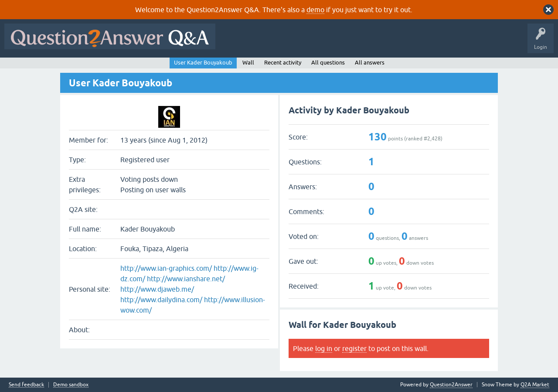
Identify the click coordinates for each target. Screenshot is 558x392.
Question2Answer (451, 385)
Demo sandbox (71, 385)
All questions (328, 63)
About (488, 43)
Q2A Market (535, 385)
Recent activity (283, 63)
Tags (367, 43)
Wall (248, 63)
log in (324, 348)
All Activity (235, 43)
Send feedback (26, 385)
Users (394, 43)
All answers (370, 63)
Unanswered (333, 43)
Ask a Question (430, 43)
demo (315, 10)
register (354, 348)
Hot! (300, 43)
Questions (270, 43)
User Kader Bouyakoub (203, 63)
